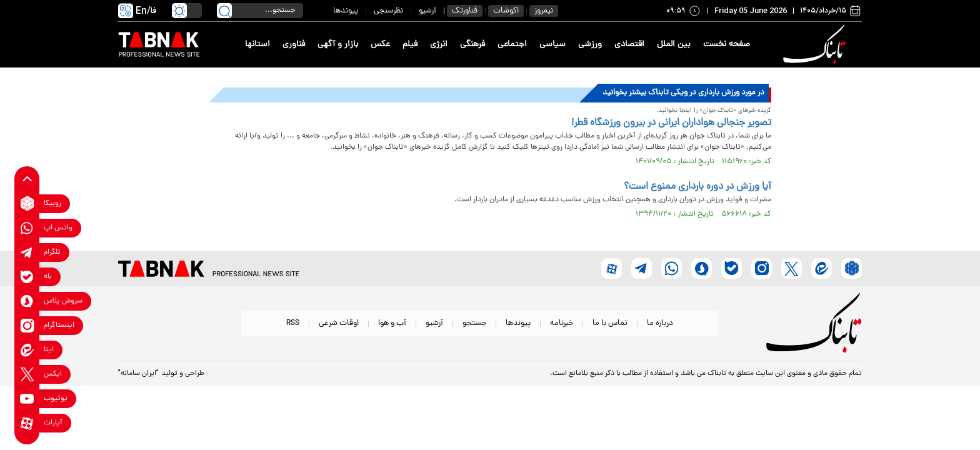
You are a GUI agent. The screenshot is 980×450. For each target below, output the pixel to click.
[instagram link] (27, 325)
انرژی (439, 45)
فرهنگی (472, 45)
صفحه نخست (727, 45)
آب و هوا (392, 323)
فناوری (294, 45)
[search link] (224, 11)
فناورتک (465, 11)
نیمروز (544, 11)
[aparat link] (27, 423)
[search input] (260, 11)
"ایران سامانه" (138, 374)
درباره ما (660, 323)
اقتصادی (629, 45)
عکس (380, 45)
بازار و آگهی (338, 45)
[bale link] (27, 277)
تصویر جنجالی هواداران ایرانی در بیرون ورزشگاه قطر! (671, 123)
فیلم (410, 45)
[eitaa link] (27, 350)
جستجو (474, 323)
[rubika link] (27, 203)
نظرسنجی (388, 11)
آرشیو (427, 11)
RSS (293, 323)
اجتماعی (512, 45)
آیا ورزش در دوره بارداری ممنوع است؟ (697, 187)
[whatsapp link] (27, 228)
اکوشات (506, 11)
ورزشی (590, 45)
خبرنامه (562, 323)
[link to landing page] (816, 45)
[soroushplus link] (27, 301)
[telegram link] (27, 252)
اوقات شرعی (339, 323)
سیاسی (552, 45)
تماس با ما (610, 323)
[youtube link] (27, 398)
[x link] (27, 374)
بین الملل (674, 45)
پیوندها (346, 11)
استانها (257, 45)
